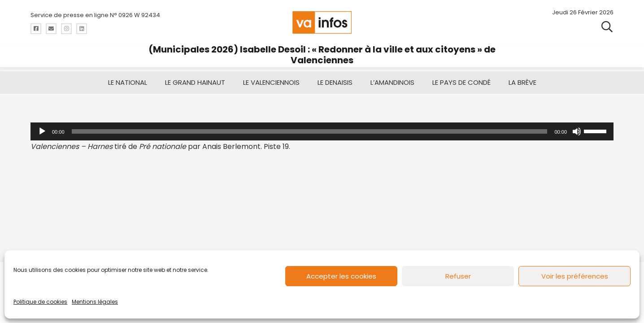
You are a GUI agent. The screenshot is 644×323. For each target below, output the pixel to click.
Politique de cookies (40, 302)
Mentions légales (95, 302)
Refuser (458, 276)
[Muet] (577, 131)
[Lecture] (42, 131)
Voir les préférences (575, 276)
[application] (322, 131)
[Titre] (36, 29)
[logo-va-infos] (322, 22)
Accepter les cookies (341, 276)
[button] (607, 27)
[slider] (310, 131)
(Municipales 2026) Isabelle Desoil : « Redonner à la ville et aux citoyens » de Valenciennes (322, 55)
